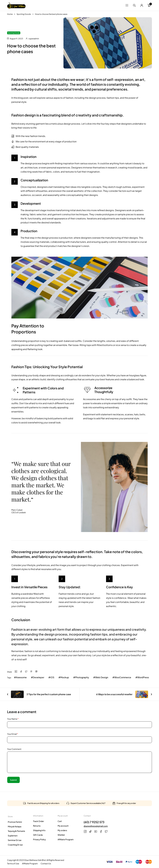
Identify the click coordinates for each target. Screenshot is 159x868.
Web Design (103, 677)
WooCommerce (124, 677)
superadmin (34, 39)
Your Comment (14, 749)
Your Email (13, 734)
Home (10, 14)
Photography (83, 677)
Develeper (39, 677)
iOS (53, 677)
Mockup (65, 677)
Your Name (13, 719)
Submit (13, 780)
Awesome (21, 677)
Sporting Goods (24, 14)
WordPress (145, 677)
